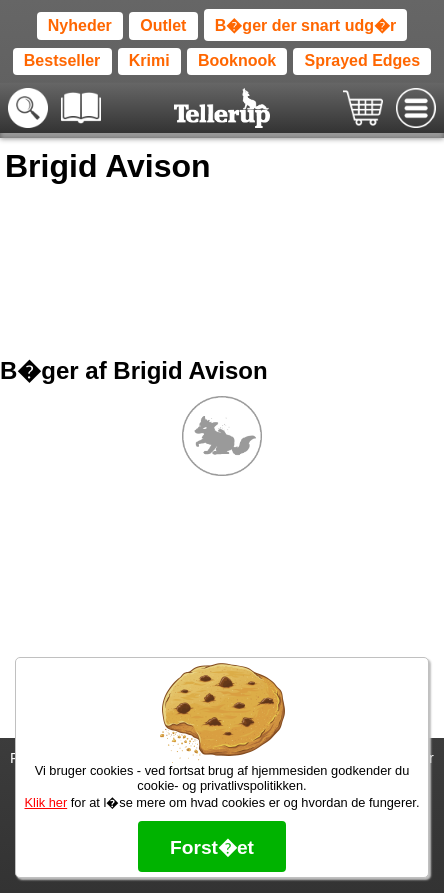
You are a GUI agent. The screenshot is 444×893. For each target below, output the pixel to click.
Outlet (163, 25)
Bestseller (62, 60)
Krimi (149, 60)
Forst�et (212, 847)
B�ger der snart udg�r (305, 25)
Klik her (46, 802)
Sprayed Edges (363, 60)
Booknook (237, 60)
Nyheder (80, 25)
